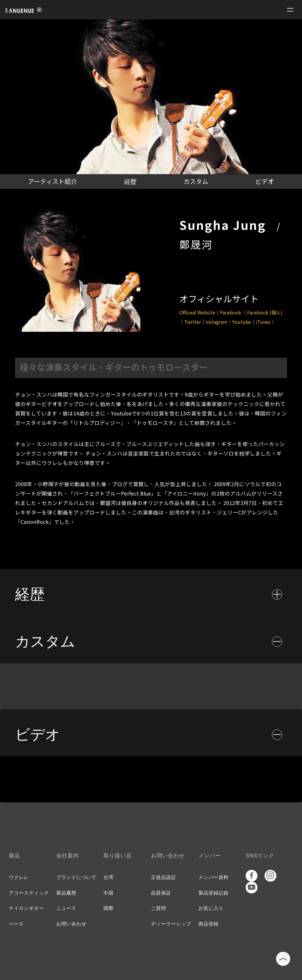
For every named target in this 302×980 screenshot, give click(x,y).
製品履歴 (66, 893)
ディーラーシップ (171, 924)
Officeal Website (197, 312)
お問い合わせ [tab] (168, 856)
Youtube (242, 322)
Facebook (231, 312)
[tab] (151, 593)
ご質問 (159, 908)
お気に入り (211, 908)
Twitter (192, 322)
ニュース (66, 908)
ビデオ (265, 181)
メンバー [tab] (210, 856)
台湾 (109, 877)
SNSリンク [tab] (260, 856)
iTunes (263, 322)
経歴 (130, 181)
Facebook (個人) (265, 312)
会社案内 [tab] (68, 856)
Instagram (216, 322)
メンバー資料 (214, 877)
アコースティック (29, 893)
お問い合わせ (71, 924)
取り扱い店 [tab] (118, 856)
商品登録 (209, 924)
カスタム (196, 181)
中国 (109, 893)
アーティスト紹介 (52, 181)
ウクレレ (19, 877)
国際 (109, 908)
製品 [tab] (14, 856)
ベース (16, 924)
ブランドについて (76, 877)
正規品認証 (164, 877)
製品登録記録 (214, 893)
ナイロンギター (26, 908)
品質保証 (161, 893)
